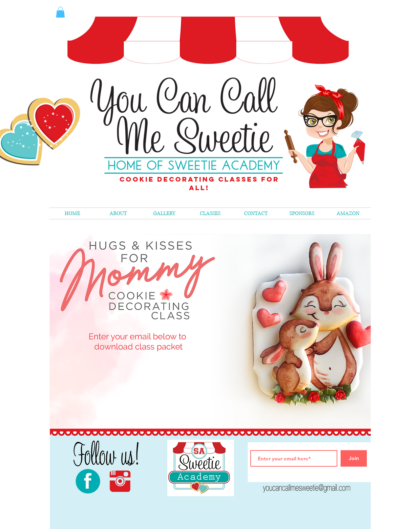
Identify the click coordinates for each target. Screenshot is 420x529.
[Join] (354, 458)
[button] (210, 213)
